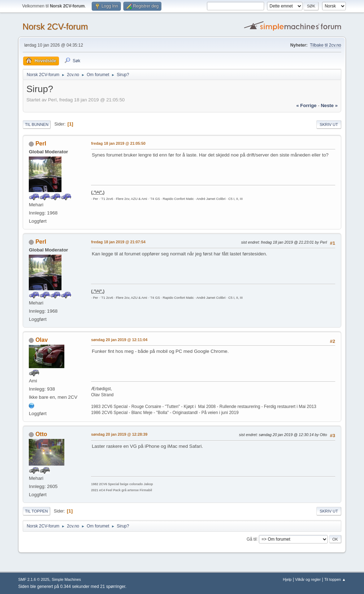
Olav (42, 340)
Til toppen (36, 511)
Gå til (252, 539)
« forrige (306, 105)
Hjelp (287, 579)
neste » (329, 105)
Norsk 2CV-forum (55, 26)
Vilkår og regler (308, 579)
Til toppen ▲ (335, 579)
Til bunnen (37, 124)
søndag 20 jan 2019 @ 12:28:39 (119, 434)
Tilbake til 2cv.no (326, 45)
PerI (41, 144)
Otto (41, 434)
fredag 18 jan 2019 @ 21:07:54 (118, 242)
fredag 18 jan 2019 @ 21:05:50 (118, 143)
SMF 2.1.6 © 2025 (34, 579)
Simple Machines (66, 579)
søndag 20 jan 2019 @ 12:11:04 (119, 340)
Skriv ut (329, 124)
